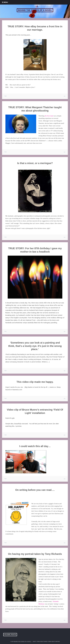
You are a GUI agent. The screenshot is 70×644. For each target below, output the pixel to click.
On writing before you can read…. (35, 490)
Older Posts (11, 635)
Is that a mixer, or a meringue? (35, 163)
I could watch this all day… (35, 446)
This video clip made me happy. (35, 382)
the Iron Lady (49, 116)
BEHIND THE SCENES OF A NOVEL (35, 10)
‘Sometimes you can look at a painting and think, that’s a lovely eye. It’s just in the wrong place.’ (35, 346)
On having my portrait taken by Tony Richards (35, 554)
